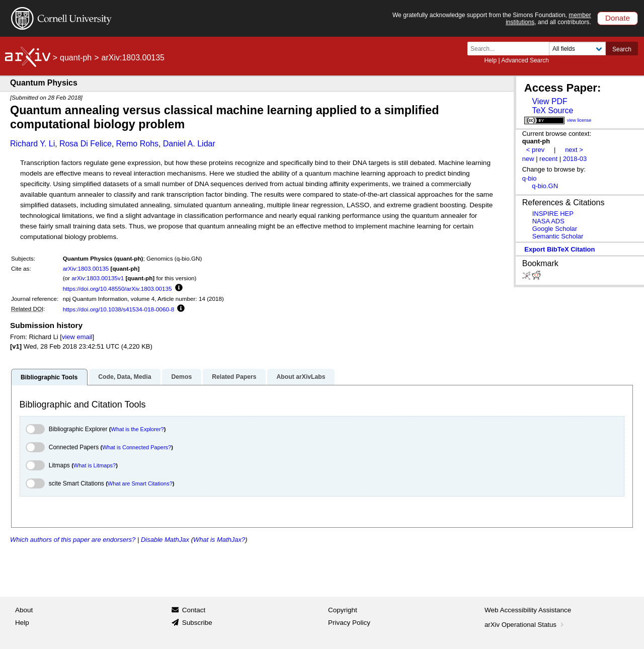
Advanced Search (525, 60)
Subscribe (197, 623)
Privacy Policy (349, 623)
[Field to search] (577, 49)
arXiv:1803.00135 (86, 268)
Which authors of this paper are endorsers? (73, 540)
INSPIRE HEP (553, 214)
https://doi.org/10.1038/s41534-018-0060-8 (119, 309)
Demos (181, 377)
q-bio (530, 178)
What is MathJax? (219, 540)
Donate (618, 18)
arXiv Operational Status (525, 625)
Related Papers (234, 377)
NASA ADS (548, 221)
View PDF (549, 101)
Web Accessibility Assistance (528, 610)
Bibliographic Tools (49, 377)
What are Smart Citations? (140, 483)
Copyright (343, 610)
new (528, 159)
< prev (535, 150)
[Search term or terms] (511, 49)
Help (490, 60)
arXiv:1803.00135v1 (98, 278)
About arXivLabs (301, 377)
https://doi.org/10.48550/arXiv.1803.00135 (117, 289)
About (24, 610)
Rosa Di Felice (86, 144)
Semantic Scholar (558, 236)
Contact (194, 610)
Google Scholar (555, 229)
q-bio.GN (545, 186)
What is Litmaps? (95, 465)
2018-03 (575, 159)
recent (548, 159)
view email (77, 337)
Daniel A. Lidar (189, 144)
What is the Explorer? (138, 429)
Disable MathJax (165, 540)
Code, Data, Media (125, 377)
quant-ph (76, 58)
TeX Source (552, 110)
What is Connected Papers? (137, 447)
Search (622, 49)
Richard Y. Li (32, 144)
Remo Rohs (137, 144)
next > (574, 150)
